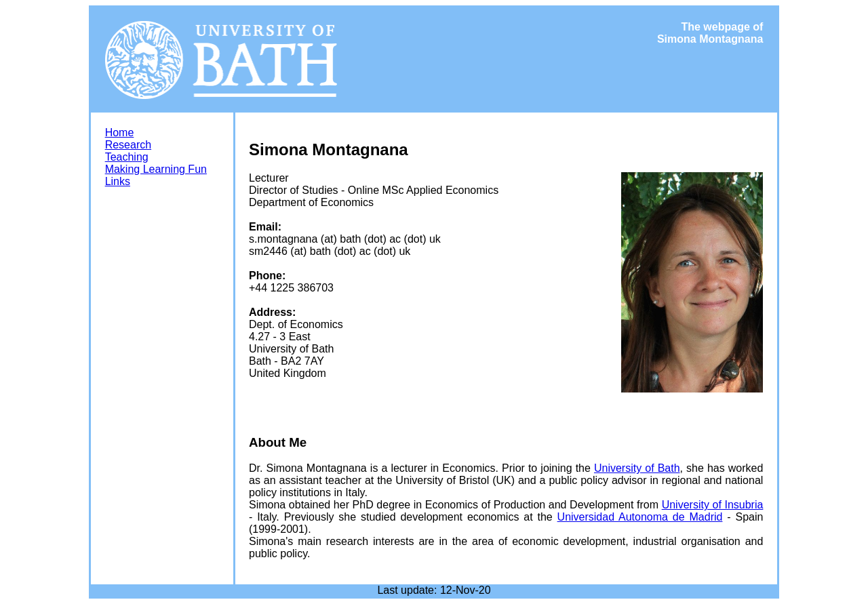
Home (120, 133)
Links (118, 181)
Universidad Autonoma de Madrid (640, 517)
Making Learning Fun (156, 169)
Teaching (127, 157)
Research (128, 145)
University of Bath (637, 468)
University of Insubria (713, 505)
